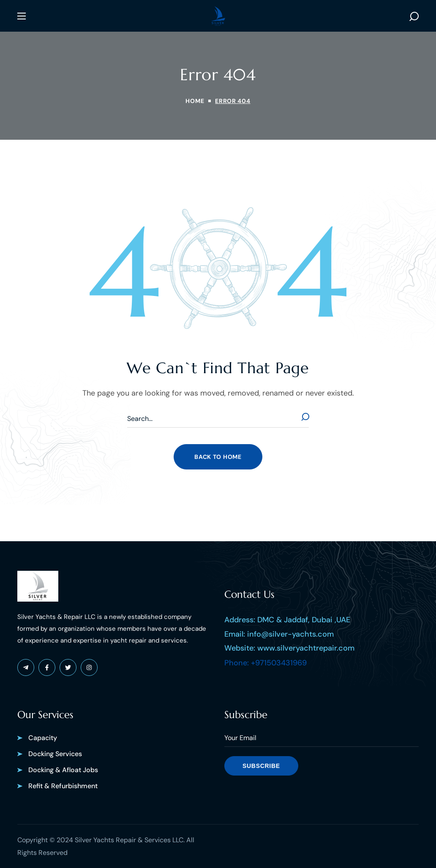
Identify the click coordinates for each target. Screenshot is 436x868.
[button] (414, 16)
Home (195, 101)
